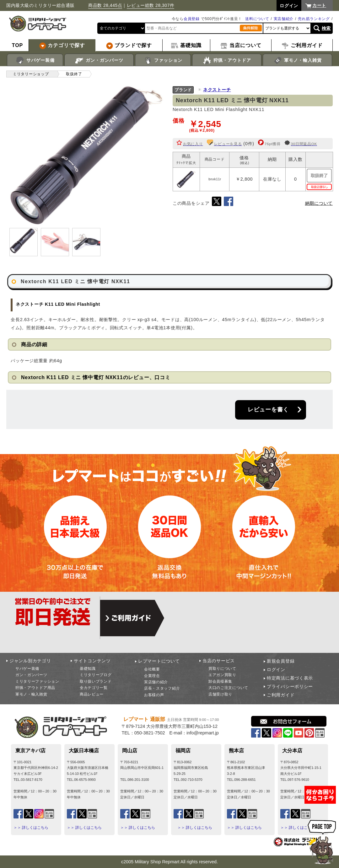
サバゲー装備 (35, 61)
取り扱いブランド (96, 681)
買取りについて (222, 669)
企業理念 (152, 676)
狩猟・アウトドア (227, 61)
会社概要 (152, 669)
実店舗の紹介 (156, 682)
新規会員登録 (281, 661)
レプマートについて (159, 661)
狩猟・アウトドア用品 (35, 688)
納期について (319, 203)
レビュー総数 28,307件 (151, 5)
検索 (326, 28)
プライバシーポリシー (290, 686)
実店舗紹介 (284, 19)
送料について (257, 19)
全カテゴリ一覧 (94, 688)
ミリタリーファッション (37, 681)
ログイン (276, 670)
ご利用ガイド (281, 695)
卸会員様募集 (220, 681)
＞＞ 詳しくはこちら (31, 828)
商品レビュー (92, 694)
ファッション (163, 61)
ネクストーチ (217, 90)
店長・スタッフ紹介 (162, 688)
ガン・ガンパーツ (99, 61)
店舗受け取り (220, 694)
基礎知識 (88, 669)
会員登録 (192, 19)
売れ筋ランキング (314, 19)
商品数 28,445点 (105, 5)
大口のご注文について (228, 688)
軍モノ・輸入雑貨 (297, 61)
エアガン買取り (222, 675)
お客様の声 (154, 695)
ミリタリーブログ (96, 675)
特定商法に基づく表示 (290, 678)
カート (319, 5)
